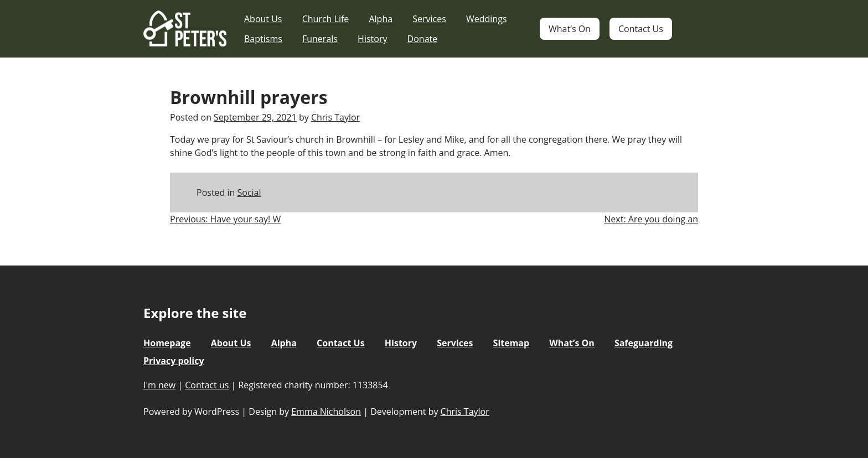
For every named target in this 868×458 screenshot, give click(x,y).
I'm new (159, 385)
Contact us (207, 385)
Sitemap (512, 343)
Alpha (381, 19)
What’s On (570, 29)
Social (249, 192)
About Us (263, 19)
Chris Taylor (335, 117)
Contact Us (641, 29)
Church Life (326, 19)
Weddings (487, 19)
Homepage (167, 343)
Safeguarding (644, 343)
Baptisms (263, 39)
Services (429, 19)
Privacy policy (174, 361)
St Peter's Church (185, 29)
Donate (423, 39)
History (372, 39)
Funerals (320, 39)
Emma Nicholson (326, 412)
